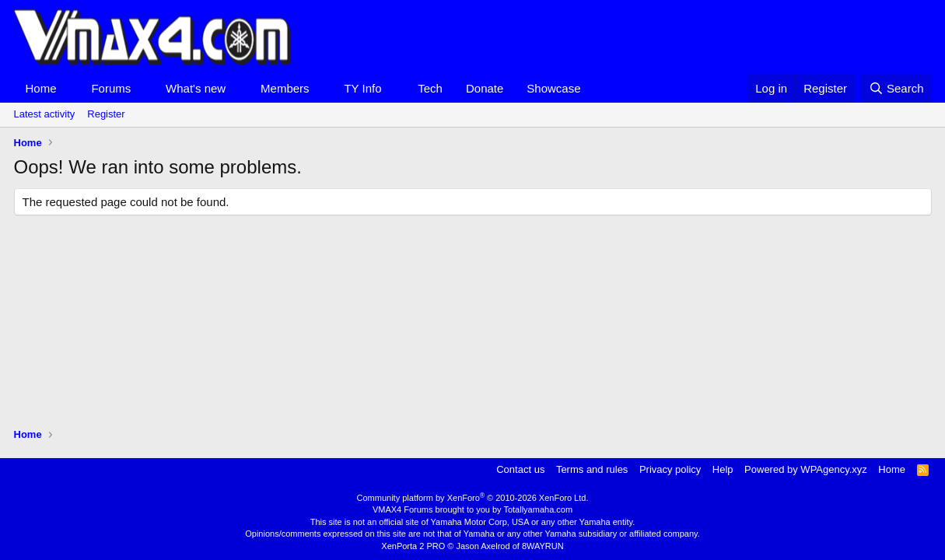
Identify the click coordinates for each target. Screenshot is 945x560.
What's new (196, 88)
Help (723, 469)
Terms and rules (592, 469)
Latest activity (45, 114)
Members (285, 88)
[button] (68, 88)
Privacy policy (670, 469)
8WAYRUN (543, 546)
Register (106, 114)
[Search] (896, 88)
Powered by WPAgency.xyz (806, 469)
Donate (485, 88)
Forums (111, 88)
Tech (430, 88)
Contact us (520, 469)
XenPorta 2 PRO (413, 546)
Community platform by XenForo (473, 498)
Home (41, 88)
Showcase (553, 88)
